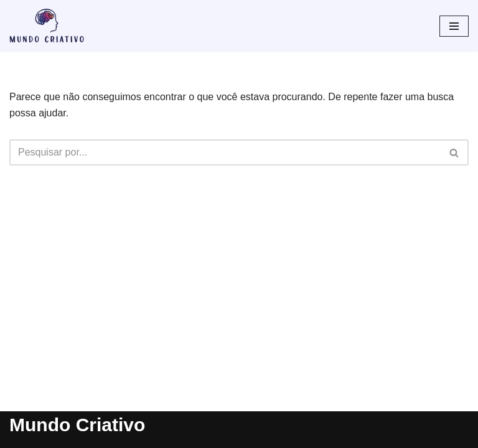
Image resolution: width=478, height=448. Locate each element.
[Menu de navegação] (454, 26)
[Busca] (225, 152)
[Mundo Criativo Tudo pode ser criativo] (47, 26)
